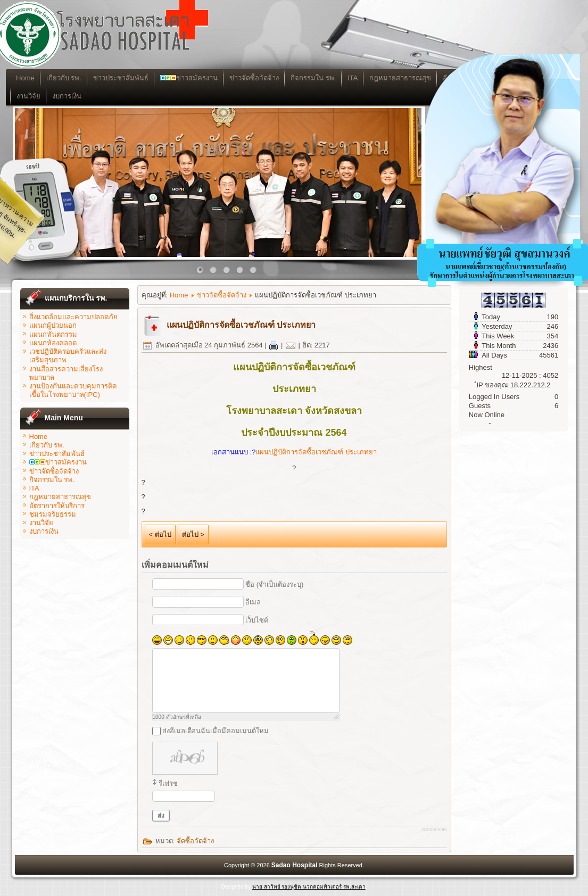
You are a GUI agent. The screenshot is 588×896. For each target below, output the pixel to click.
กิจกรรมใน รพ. (319, 78)
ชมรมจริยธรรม (53, 514)
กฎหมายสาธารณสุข (60, 497)
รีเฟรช (168, 783)
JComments (434, 829)
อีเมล (253, 602)
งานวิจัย (35, 96)
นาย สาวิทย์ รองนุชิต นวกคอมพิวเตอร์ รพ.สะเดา (309, 887)
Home (32, 78)
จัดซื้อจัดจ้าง (195, 841)
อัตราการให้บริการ (57, 506)
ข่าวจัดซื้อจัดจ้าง (260, 78)
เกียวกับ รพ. (70, 78)
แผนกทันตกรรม (53, 334)
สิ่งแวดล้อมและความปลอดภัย (73, 317)
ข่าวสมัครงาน (195, 78)
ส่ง (161, 816)
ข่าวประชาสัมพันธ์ (127, 78)
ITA (359, 78)
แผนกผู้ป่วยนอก (53, 325)
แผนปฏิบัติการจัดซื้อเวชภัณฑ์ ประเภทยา (241, 325)
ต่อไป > (193, 534)
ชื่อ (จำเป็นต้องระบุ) (274, 584)
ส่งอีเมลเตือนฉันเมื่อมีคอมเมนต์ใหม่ (216, 731)
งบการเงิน (73, 96)
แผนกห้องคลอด (53, 343)
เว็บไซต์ (257, 620)
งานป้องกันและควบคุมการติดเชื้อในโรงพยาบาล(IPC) (73, 390)
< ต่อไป (160, 534)
